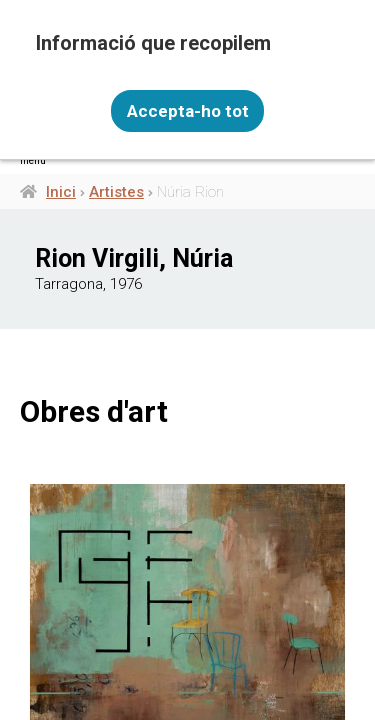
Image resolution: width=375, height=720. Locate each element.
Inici (61, 192)
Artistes (116, 192)
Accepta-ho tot (188, 111)
